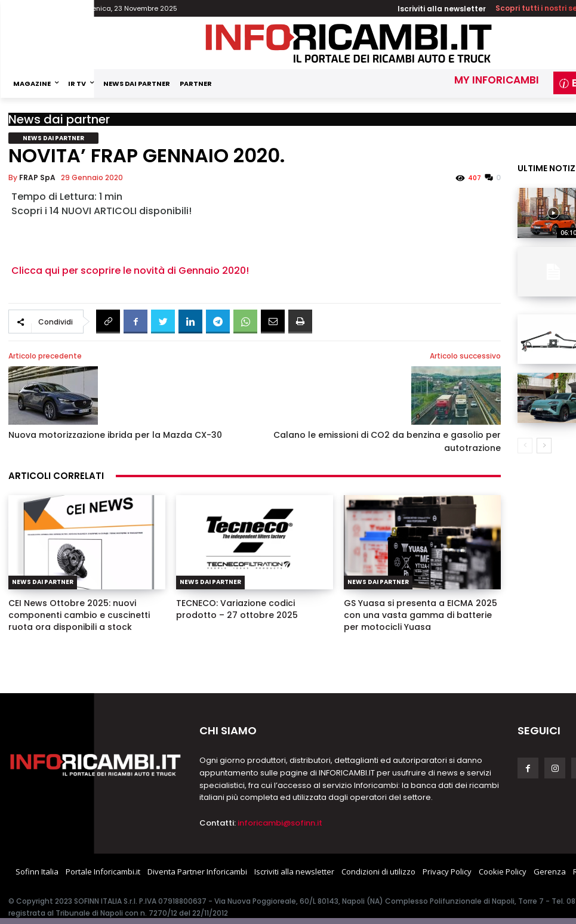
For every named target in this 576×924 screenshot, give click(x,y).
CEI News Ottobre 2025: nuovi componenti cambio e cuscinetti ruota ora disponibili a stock (79, 615)
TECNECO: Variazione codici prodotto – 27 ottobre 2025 (237, 609)
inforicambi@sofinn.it (280, 823)
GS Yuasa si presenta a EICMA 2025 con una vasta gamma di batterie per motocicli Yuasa (421, 615)
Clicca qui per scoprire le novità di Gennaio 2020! (130, 271)
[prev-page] (525, 437)
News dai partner (59, 119)
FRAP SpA (37, 177)
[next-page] (544, 437)
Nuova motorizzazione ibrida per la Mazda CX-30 (115, 435)
